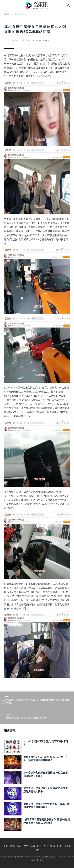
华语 (19, 846)
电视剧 (67, 846)
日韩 (32, 846)
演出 (53, 846)
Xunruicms (37, 860)
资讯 (12, 846)
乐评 (39, 846)
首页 (9, 14)
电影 (59, 846)
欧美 (26, 846)
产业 (46, 846)
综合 (16, 14)
